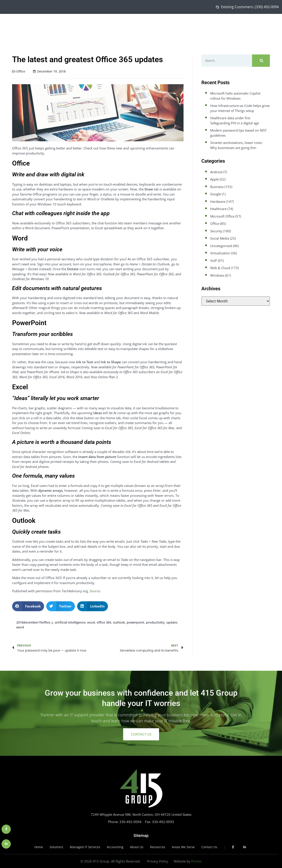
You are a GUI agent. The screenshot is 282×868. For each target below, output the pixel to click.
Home (168, 24)
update (172, 622)
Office (21, 71)
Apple (214, 179)
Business (217, 187)
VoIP (214, 261)
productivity (155, 622)
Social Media (220, 238)
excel (91, 622)
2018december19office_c (35, 622)
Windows (217, 275)
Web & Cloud (220, 268)
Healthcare (218, 209)
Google (216, 194)
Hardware (218, 201)
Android (216, 172)
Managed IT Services (215, 24)
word (20, 627)
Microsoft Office (222, 216)
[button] (28, 606)
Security (216, 231)
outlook (119, 622)
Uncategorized (221, 246)
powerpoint (135, 622)
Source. (95, 591)
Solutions (185, 24)
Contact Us (265, 24)
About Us (245, 24)
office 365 (104, 622)
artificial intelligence (70, 622)
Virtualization (220, 253)
